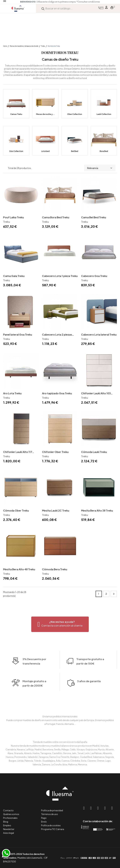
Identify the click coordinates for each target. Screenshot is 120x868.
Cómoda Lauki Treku (94, 452)
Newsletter (9, 829)
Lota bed (45, 151)
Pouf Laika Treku (14, 217)
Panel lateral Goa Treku (18, 335)
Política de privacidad (52, 810)
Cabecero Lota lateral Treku (99, 335)
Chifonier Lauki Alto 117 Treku (18, 452)
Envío (44, 822)
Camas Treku (16, 114)
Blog (6, 822)
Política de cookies (51, 825)
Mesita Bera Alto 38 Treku (97, 511)
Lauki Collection (104, 114)
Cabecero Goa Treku (94, 276)
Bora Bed (104, 151)
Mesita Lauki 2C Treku (56, 511)
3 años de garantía (89, 691)
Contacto (8, 810)
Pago (44, 818)
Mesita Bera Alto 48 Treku (19, 569)
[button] (60, 624)
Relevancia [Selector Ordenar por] (100, 168)
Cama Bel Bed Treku (94, 217)
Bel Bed (75, 151)
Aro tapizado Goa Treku (57, 393)
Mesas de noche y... (45, 114)
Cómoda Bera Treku (55, 569)
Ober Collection (75, 114)
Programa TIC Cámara (53, 829)
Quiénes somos (11, 814)
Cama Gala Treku (14, 276)
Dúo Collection (16, 151)
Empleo (7, 825)
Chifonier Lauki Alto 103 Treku (96, 394)
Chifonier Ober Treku (55, 452)
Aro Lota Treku (12, 393)
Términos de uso (50, 814)
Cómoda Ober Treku (16, 511)
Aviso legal (9, 833)
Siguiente (114, 594)
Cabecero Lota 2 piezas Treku (57, 335)
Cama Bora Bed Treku (56, 217)
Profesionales (10, 818)
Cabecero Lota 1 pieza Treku (60, 276)
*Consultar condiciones (88, 2)
